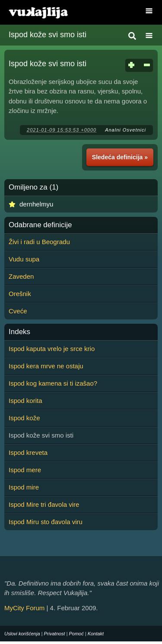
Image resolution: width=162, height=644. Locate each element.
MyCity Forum (24, 608)
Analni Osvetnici (125, 130)
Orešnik (20, 294)
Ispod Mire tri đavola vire (44, 504)
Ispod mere (25, 470)
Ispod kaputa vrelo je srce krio (52, 349)
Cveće (18, 311)
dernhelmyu (36, 204)
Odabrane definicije (40, 225)
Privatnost (55, 634)
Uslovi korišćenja (22, 634)
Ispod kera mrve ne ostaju (46, 366)
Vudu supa (24, 259)
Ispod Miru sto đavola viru (46, 522)
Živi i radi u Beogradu (39, 242)
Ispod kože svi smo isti (48, 35)
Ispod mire (24, 487)
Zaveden (21, 276)
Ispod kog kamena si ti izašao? (53, 383)
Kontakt (96, 634)
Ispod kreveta (28, 452)
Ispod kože (24, 418)
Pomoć (76, 634)
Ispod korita (25, 401)
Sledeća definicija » (120, 157)
